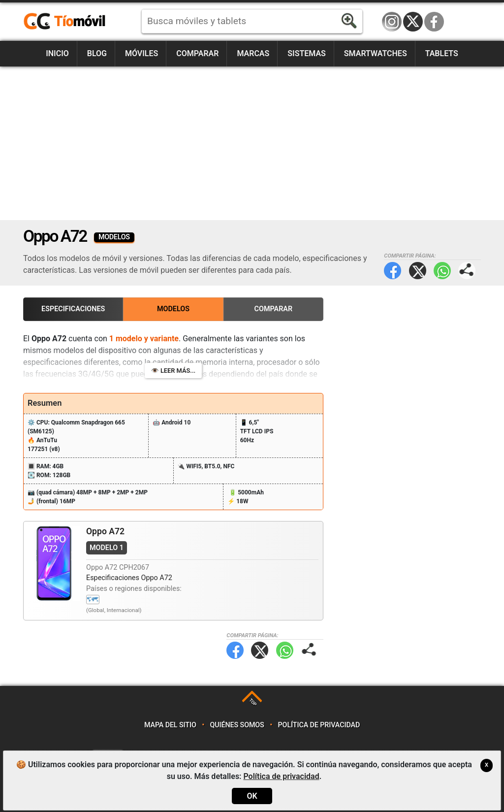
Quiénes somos (237, 725)
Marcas (253, 53)
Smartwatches (376, 53)
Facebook (434, 22)
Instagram (392, 22)
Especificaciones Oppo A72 (129, 578)
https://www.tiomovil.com (79, 22)
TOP (253, 702)
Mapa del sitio (170, 725)
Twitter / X (413, 22)
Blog (97, 53)
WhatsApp (442, 271)
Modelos (173, 309)
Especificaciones (73, 309)
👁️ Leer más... (173, 371)
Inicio (57, 53)
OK (252, 796)
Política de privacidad (319, 725)
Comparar (197, 53)
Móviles (142, 53)
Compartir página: (467, 271)
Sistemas (307, 53)
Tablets (442, 53)
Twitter (418, 271)
